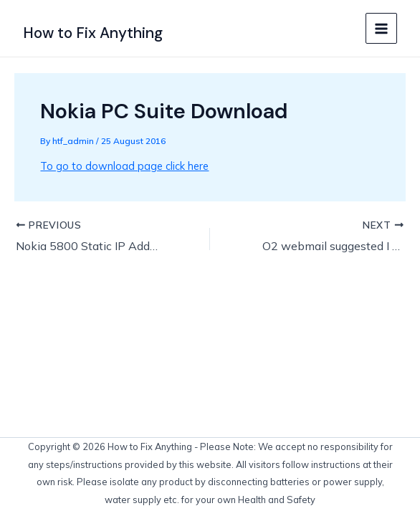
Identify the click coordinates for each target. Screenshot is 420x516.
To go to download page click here (124, 166)
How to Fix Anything (93, 33)
